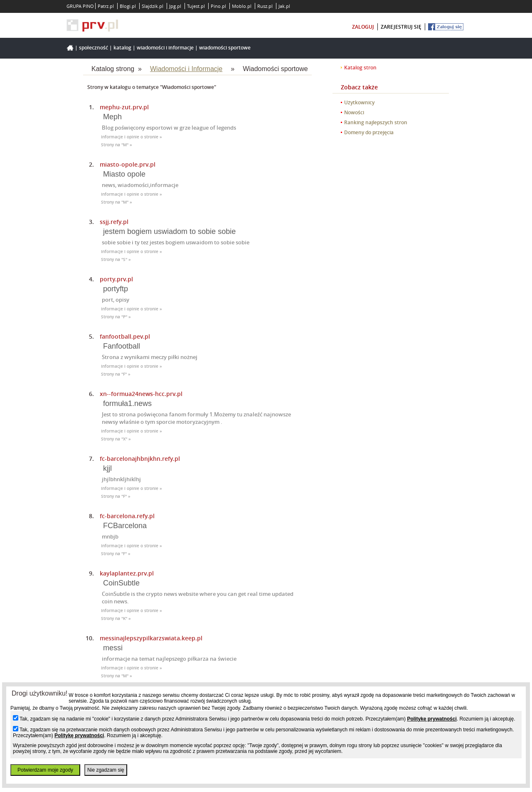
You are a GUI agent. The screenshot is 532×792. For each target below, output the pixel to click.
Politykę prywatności (432, 719)
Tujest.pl (196, 6)
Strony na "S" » (116, 259)
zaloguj (363, 27)
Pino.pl (218, 6)
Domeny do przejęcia (369, 132)
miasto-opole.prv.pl (128, 164)
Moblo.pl (242, 6)
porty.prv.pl (116, 279)
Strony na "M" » (117, 145)
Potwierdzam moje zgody (45, 770)
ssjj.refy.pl (114, 222)
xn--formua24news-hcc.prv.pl (141, 394)
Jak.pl (284, 6)
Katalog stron (360, 68)
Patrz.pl (106, 6)
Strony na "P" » (116, 317)
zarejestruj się (401, 27)
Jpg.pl (175, 6)
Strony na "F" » (116, 374)
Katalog (122, 48)
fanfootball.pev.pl (125, 336)
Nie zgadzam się (106, 770)
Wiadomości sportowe (225, 48)
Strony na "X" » (116, 439)
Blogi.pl (128, 6)
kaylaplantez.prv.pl (127, 573)
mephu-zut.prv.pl (124, 107)
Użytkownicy (359, 102)
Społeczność (94, 48)
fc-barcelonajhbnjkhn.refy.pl (140, 459)
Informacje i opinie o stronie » (132, 137)
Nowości (354, 112)
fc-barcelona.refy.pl (127, 516)
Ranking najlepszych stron (376, 122)
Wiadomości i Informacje (165, 48)
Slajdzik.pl (153, 6)
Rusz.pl (265, 6)
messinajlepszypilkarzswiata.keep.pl (151, 638)
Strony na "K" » (116, 619)
